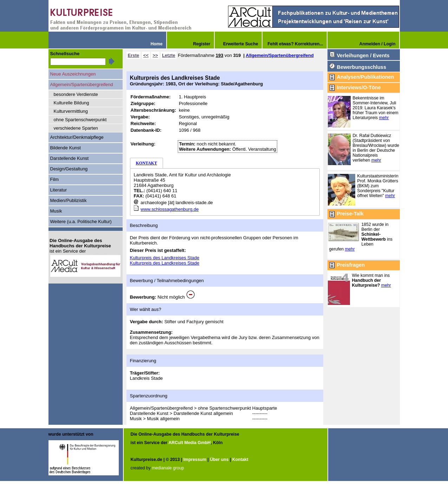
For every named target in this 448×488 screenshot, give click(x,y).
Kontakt (240, 460)
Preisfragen (351, 265)
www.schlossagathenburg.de (170, 209)
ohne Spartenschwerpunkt (80, 120)
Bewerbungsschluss (362, 67)
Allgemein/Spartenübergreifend (280, 55)
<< (146, 55)
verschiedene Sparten (76, 128)
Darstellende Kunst (70, 158)
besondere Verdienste (76, 94)
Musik (56, 211)
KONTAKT (147, 163)
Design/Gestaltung (69, 169)
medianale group (168, 468)
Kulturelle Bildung (72, 103)
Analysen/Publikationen (366, 77)
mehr (384, 118)
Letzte (169, 55)
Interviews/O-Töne (359, 87)
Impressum (195, 460)
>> (155, 55)
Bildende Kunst (66, 148)
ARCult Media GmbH (189, 443)
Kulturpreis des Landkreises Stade (165, 258)
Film (55, 179)
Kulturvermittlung (71, 111)
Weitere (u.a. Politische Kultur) (81, 222)
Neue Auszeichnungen (73, 74)
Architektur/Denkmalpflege (77, 137)
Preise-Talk (350, 214)
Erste (134, 55)
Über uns (219, 460)
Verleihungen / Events (363, 56)
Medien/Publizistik (69, 200)
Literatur (59, 190)
